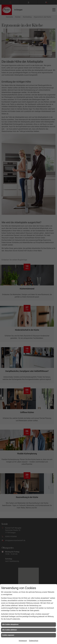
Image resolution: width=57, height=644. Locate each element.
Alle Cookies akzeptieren (10, 624)
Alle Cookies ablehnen (9, 630)
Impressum (23, 641)
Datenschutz (34, 641)
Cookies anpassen (8, 635)
